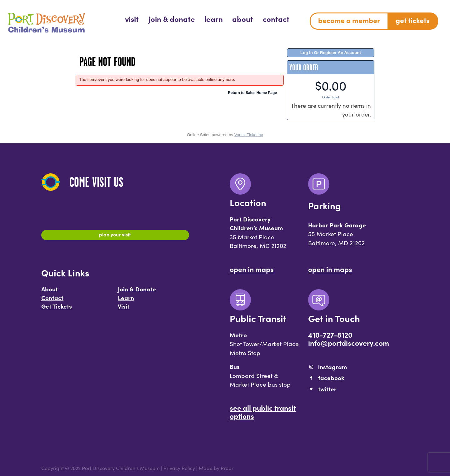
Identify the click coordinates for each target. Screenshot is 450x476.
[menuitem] (132, 19)
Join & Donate (137, 292)
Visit (124, 309)
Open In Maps (252, 269)
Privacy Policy (179, 468)
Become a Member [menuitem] (349, 20)
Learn (126, 300)
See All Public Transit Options (263, 412)
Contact (52, 300)
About (50, 292)
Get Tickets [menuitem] (413, 20)
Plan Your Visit (115, 236)
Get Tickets (57, 309)
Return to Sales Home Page (252, 93)
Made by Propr (216, 468)
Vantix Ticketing (249, 135)
